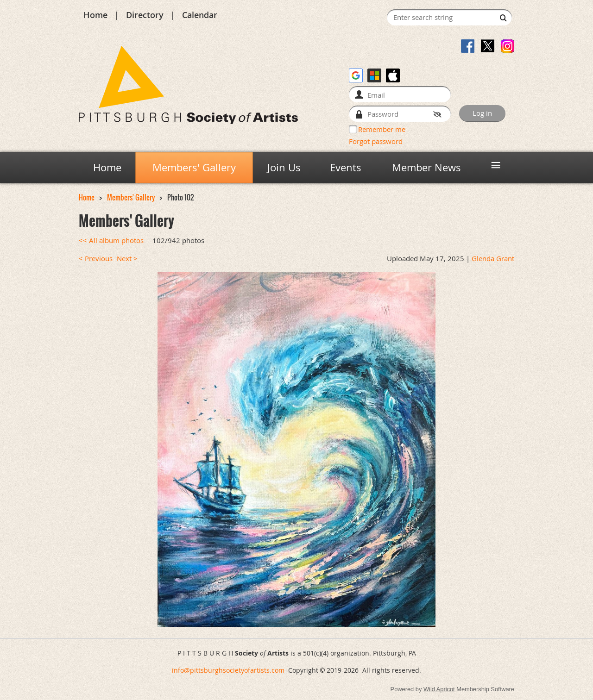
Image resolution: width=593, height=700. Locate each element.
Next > (127, 259)
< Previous (96, 259)
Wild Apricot (439, 689)
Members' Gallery (131, 197)
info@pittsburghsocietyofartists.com (228, 670)
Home (95, 15)
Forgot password (376, 141)
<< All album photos (111, 241)
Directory (145, 15)
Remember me (382, 129)
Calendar (200, 15)
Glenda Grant (493, 259)
